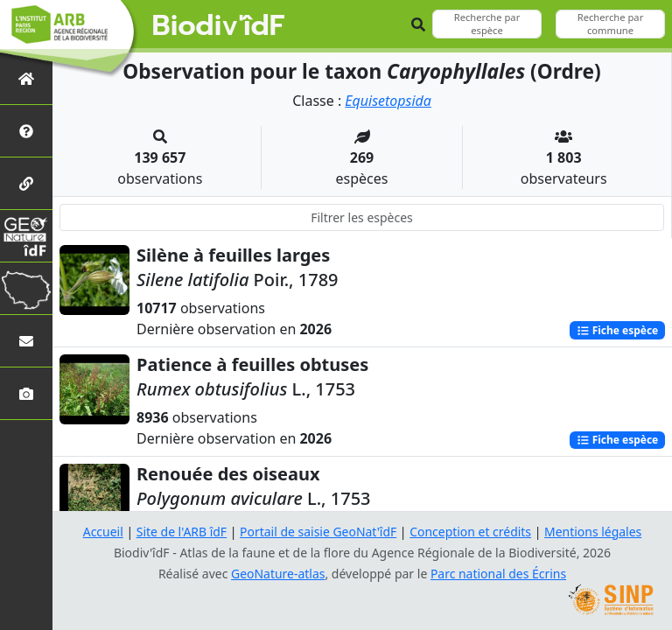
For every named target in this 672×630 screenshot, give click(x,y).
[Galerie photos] (26, 393)
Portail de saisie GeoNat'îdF (318, 532)
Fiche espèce (617, 329)
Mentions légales (594, 532)
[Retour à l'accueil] (26, 78)
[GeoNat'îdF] (26, 236)
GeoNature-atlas (278, 574)
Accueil (102, 532)
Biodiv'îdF (219, 26)
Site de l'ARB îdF (181, 532)
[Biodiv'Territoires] (26, 288)
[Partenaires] (26, 183)
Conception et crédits (470, 532)
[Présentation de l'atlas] (26, 131)
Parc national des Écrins (499, 574)
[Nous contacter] (26, 341)
